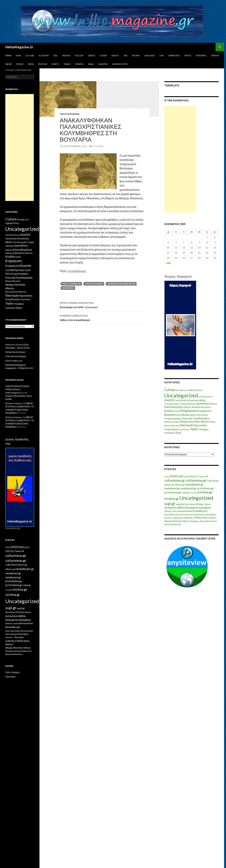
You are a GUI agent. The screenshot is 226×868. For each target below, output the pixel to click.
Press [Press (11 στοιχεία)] (199, 390)
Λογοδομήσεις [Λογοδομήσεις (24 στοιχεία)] (201, 418)
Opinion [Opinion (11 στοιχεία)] (192, 390)
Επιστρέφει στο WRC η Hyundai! (102, 305)
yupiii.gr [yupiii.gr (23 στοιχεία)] (180, 504)
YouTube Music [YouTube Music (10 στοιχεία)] (206, 397)
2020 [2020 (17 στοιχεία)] (186, 477)
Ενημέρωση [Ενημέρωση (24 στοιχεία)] (204, 411)
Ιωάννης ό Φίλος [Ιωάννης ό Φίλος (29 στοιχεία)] (192, 518)
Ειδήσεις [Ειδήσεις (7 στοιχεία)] (214, 404)
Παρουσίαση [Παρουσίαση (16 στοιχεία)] (200, 425)
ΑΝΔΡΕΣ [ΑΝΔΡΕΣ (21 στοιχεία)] (170, 400)
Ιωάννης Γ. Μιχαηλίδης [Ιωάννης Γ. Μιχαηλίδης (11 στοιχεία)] (174, 518)
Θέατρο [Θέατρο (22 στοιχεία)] (186, 415)
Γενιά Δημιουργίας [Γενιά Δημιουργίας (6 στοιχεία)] (172, 404)
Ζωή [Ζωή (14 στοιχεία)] (178, 415)
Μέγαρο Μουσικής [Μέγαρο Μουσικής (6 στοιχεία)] (172, 422)
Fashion (66, 55)
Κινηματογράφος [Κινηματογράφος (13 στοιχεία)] (173, 418)
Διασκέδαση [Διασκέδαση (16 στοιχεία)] (203, 404)
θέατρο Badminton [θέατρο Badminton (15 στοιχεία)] (208, 521)
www (8, 55)
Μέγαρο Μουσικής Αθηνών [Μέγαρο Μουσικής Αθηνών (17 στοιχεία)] (195, 422)
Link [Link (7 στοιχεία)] (186, 390)
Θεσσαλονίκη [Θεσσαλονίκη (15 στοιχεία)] (186, 515)
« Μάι (168, 263)
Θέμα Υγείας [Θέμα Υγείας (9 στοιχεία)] (196, 415)
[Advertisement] (180, 159)
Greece (92, 55)
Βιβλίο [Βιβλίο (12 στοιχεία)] (203, 400)
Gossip (103, 55)
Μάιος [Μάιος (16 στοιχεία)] (205, 518)
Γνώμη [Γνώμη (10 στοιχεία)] (183, 404)
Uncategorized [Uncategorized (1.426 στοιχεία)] (181, 395)
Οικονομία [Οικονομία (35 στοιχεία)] (186, 425)
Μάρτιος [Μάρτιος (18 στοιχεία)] (213, 518)
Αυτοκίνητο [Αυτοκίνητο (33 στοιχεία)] (171, 507)
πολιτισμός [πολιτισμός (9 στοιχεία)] (169, 433)
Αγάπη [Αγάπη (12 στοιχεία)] (208, 504)
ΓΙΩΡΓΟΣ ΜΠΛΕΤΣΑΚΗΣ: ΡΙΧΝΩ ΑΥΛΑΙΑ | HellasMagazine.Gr (18, 389)
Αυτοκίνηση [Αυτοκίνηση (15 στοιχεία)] (193, 400)
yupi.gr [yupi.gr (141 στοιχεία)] (170, 504)
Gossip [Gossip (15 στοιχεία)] (180, 390)
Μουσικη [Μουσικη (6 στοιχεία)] (176, 425)
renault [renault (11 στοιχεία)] (194, 493)
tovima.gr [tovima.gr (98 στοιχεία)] (205, 492)
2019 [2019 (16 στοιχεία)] (167, 477)
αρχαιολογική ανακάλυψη (122, 284)
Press (31, 64)
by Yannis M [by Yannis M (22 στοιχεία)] (202, 476)
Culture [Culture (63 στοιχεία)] (170, 390)
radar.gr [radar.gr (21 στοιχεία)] (186, 493)
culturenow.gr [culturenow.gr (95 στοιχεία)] (175, 480)
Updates (79, 64)
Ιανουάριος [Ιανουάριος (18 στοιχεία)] (211, 515)
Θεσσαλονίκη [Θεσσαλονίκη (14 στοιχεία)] (199, 515)
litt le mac (98, 146)
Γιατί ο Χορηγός (12, 672)
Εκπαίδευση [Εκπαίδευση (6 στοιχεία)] (206, 407)
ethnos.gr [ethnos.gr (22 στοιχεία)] (169, 485)
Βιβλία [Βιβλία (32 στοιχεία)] (181, 507)
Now (18, 55)
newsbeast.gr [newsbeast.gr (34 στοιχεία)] (172, 488)
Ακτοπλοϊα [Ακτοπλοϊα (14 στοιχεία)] (181, 400)
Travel (67, 64)
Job (125, 55)
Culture (30, 55)
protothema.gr (77, 271)
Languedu (150, 55)
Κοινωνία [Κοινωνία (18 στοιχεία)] (187, 418)
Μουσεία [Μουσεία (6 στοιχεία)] (168, 425)
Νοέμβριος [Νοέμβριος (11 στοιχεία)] (195, 521)
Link (162, 55)
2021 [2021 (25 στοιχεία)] (192, 476)
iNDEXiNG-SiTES (120, 64)
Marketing (174, 55)
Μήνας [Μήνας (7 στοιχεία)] (213, 422)
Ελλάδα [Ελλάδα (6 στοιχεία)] (177, 411)
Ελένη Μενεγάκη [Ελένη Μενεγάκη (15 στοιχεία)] (172, 515)
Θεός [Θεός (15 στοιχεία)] (205, 415)
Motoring (201, 55)
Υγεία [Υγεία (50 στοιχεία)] (194, 429)
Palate (9, 64)
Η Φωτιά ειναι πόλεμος (16, 356)
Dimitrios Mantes (14, 403)
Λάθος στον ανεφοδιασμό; (102, 318)
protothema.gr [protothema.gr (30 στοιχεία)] (205, 488)
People (20, 64)
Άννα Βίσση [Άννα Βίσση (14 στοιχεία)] (190, 504)
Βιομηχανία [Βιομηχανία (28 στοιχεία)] (192, 508)
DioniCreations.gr (14, 361)
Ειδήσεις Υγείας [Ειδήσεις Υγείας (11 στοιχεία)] (171, 511)
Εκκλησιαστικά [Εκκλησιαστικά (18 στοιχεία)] (185, 511)
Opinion (215, 55)
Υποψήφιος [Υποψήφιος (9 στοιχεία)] (203, 429)
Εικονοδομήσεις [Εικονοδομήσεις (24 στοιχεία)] (174, 407)
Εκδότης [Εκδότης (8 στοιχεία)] (187, 407)
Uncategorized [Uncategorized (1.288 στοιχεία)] (196, 498)
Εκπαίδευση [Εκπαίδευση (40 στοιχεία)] (200, 511)
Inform (136, 55)
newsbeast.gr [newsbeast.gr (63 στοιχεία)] (194, 484)
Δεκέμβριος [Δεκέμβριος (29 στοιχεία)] (205, 508)
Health (115, 55)
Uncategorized (70, 114)
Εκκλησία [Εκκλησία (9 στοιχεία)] (196, 407)
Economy (44, 55)
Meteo (188, 55)
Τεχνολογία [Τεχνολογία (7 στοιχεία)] (185, 429)
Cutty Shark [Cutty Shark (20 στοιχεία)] (213, 481)
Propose (43, 64)
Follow (79, 55)
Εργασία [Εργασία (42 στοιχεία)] (170, 415)
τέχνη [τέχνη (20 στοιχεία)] (178, 433)
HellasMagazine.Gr (19, 47)
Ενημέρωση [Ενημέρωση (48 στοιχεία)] (189, 411)
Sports (55, 64)
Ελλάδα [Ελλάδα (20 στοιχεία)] (169, 411)
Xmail (91, 64)
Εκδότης (103, 64)
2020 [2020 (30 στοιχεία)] (180, 476)
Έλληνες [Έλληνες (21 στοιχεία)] (200, 504)
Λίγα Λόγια (10, 677)
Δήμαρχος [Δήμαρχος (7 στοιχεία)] (191, 404)
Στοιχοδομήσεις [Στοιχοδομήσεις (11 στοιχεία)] (172, 429)
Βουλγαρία (68, 288)
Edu (55, 55)
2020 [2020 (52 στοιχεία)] (173, 476)
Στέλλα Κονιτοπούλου (15, 352)
